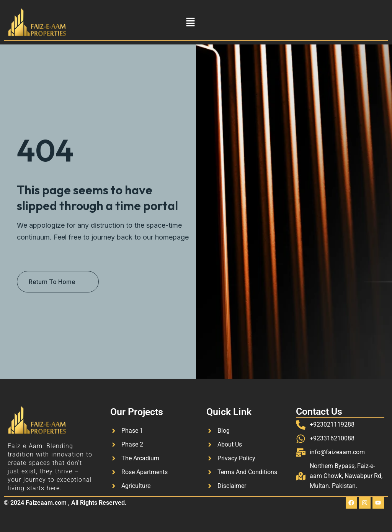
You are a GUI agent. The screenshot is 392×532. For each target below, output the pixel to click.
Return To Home (52, 282)
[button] (190, 22)
